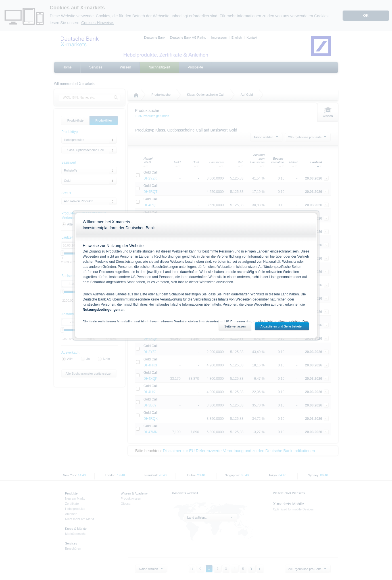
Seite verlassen (235, 326)
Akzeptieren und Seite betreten (282, 326)
